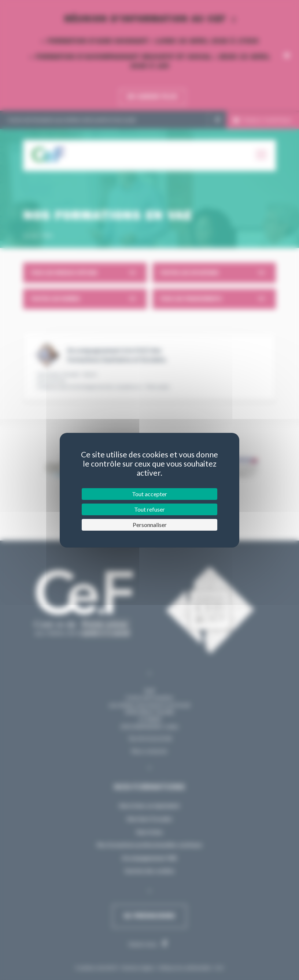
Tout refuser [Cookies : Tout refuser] (149, 509)
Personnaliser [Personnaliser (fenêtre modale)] (150, 525)
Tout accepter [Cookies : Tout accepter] (149, 494)
